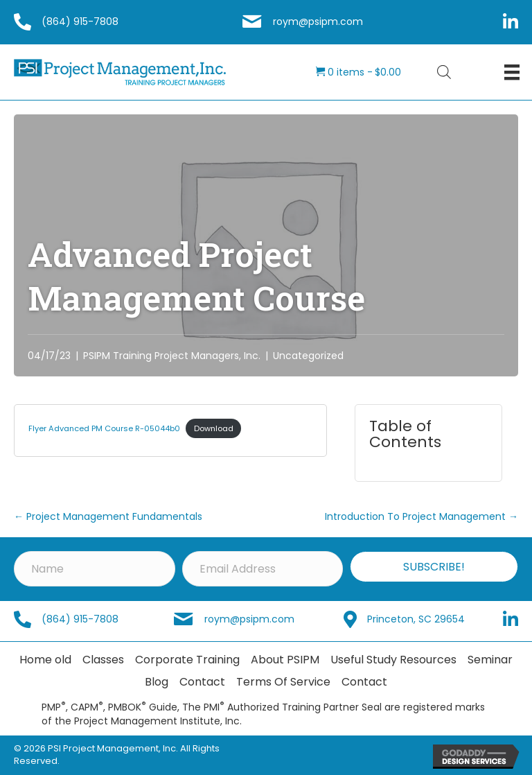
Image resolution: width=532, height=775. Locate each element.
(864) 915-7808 (80, 21)
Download (214, 428)
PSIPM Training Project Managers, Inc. (172, 356)
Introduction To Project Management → (422, 516)
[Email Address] (263, 569)
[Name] (95, 569)
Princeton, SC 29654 (416, 619)
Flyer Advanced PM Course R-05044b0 (104, 428)
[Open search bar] (444, 72)
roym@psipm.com (318, 21)
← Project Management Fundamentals (108, 516)
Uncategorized (308, 356)
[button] (434, 567)
